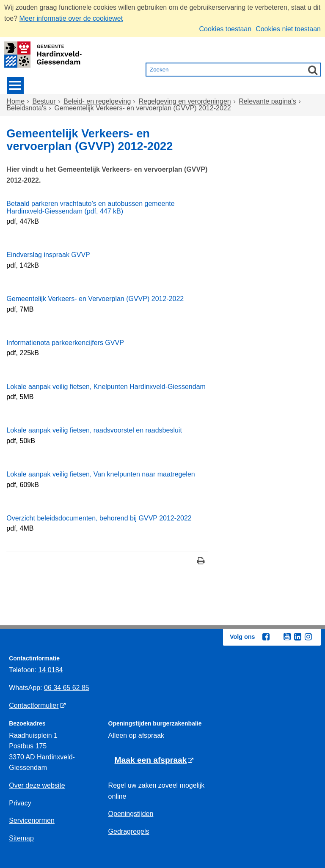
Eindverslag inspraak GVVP (48, 255)
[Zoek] (313, 70)
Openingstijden (131, 814)
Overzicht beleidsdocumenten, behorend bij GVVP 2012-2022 (99, 518)
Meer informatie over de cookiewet (71, 18)
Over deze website (37, 785)
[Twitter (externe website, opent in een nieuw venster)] (276, 637)
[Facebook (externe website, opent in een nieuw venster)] (266, 637)
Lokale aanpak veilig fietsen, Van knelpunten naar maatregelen (101, 474)
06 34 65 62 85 (67, 688)
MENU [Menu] (15, 85)
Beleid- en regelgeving (97, 101)
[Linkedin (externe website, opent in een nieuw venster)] (297, 637)
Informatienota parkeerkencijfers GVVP (65, 343)
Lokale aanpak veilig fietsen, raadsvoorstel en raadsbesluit (94, 430)
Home (15, 101)
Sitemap (21, 838)
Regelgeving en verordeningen (185, 101)
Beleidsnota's (26, 108)
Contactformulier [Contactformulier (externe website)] (34, 705)
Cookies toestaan (225, 29)
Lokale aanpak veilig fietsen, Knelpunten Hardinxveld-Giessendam (106, 387)
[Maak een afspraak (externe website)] (154, 760)
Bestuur (44, 101)
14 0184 (51, 670)
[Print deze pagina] (201, 562)
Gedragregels (129, 831)
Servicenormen (32, 820)
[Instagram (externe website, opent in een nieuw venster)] (308, 637)
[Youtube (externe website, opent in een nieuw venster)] (287, 637)
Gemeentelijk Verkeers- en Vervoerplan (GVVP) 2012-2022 (95, 299)
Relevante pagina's (267, 101)
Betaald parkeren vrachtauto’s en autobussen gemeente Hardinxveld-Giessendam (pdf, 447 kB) (90, 207)
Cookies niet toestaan (288, 29)
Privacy (20, 803)
